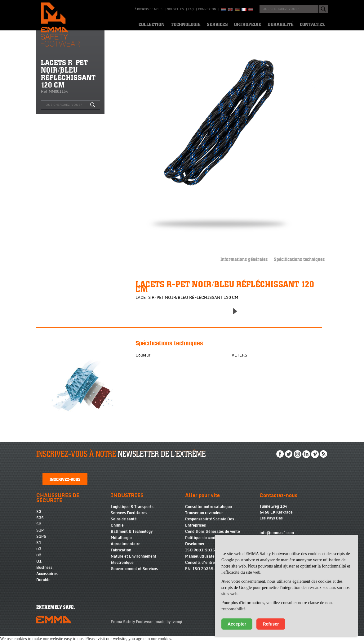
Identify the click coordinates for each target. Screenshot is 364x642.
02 (39, 561)
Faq (191, 9)
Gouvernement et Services (134, 575)
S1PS (41, 543)
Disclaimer (195, 550)
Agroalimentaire (126, 550)
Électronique (122, 569)
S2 (39, 530)
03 (39, 555)
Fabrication (121, 556)
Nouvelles (175, 9)
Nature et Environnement (133, 563)
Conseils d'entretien (204, 569)
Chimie (117, 532)
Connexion (207, 9)
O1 (39, 568)
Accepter (237, 624)
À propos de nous (149, 9)
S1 (39, 549)
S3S (40, 524)
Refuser (271, 624)
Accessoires (47, 580)
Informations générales (244, 259)
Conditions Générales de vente (213, 538)
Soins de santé (124, 525)
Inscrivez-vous (65, 485)
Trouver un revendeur (204, 519)
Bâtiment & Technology (132, 538)
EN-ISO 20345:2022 (205, 575)
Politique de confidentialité (210, 544)
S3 (39, 518)
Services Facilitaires (129, 519)
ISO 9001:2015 (200, 556)
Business (44, 574)
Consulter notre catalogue (209, 513)
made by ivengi (169, 628)
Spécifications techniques (299, 259)
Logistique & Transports (132, 513)
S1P (40, 536)
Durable (43, 586)
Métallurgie (121, 544)
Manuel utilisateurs (203, 563)
